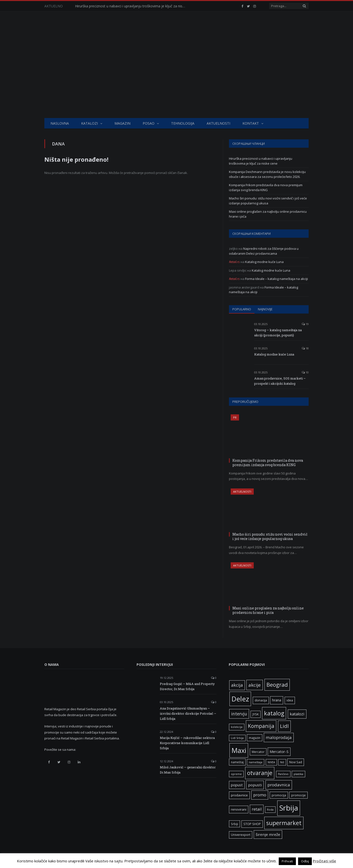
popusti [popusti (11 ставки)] (255, 785)
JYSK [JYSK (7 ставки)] (256, 714)
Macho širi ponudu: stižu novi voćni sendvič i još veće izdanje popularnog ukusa (268, 201)
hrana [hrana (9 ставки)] (277, 700)
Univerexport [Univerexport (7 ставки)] (241, 835)
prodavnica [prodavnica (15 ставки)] (279, 785)
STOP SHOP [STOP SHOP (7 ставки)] (252, 824)
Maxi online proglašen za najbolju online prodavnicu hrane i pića (268, 610)
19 (305, 324)
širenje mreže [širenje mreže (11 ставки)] (268, 834)
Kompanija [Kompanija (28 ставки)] (261, 726)
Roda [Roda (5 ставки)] (270, 810)
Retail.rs (234, 262)
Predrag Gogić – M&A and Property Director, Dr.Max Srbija (187, 686)
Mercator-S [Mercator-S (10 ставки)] (279, 751)
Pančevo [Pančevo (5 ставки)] (283, 774)
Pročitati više (324, 861)
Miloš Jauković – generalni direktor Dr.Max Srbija (188, 770)
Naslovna (60, 123)
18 (305, 348)
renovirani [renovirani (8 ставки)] (239, 809)
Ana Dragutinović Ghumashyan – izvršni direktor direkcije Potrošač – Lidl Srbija (188, 713)
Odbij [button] (305, 861)
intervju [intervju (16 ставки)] (239, 714)
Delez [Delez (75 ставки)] (240, 699)
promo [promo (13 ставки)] (260, 795)
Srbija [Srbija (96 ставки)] (289, 808)
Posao (149, 123)
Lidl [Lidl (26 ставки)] (284, 726)
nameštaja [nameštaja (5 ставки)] (256, 762)
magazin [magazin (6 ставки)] (255, 738)
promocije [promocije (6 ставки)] (298, 795)
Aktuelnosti (218, 123)
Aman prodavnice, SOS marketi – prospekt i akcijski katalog (280, 381)
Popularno (242, 309)
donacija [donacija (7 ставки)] (261, 700)
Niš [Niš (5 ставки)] (282, 762)
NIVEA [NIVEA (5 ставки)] (271, 762)
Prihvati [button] (287, 861)
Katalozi (89, 123)
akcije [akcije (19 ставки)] (255, 685)
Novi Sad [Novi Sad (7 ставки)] (296, 762)
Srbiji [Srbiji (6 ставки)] (234, 824)
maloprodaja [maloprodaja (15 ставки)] (279, 737)
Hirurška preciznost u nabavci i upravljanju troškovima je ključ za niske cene (131, 6)
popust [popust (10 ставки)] (237, 785)
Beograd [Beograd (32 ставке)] (277, 684)
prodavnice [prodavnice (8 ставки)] (239, 795)
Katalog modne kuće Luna (264, 262)
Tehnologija (183, 123)
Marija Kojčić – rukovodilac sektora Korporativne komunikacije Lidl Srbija (187, 743)
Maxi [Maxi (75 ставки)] (239, 750)
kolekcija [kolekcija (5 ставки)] (237, 727)
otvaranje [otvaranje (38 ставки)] (260, 773)
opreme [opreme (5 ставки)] (236, 774)
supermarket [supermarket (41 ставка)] (284, 823)
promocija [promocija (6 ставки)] (279, 795)
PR (235, 417)
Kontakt (251, 123)
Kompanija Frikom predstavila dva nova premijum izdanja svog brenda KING (266, 187)
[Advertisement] (176, 81)
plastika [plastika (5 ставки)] (298, 774)
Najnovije (265, 309)
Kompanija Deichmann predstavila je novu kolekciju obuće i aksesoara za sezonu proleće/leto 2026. (267, 174)
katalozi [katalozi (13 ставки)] (297, 714)
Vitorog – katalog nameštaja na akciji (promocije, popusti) (278, 333)
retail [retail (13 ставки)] (257, 809)
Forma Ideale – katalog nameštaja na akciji (277, 279)
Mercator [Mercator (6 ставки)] (258, 752)
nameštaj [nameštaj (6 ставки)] (237, 762)
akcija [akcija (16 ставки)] (237, 685)
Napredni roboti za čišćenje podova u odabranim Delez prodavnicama (264, 251)
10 (305, 372)
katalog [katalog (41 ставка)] (274, 713)
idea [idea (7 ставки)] (290, 700)
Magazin (122, 123)
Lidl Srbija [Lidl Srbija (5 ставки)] (237, 738)
